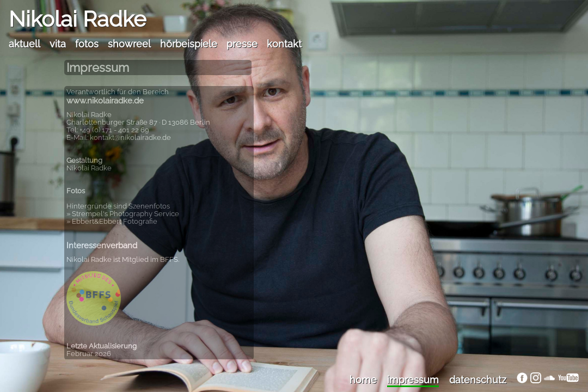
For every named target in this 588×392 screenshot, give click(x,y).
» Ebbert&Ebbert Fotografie (112, 221)
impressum (413, 380)
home (363, 380)
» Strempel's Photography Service (123, 214)
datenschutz (478, 380)
